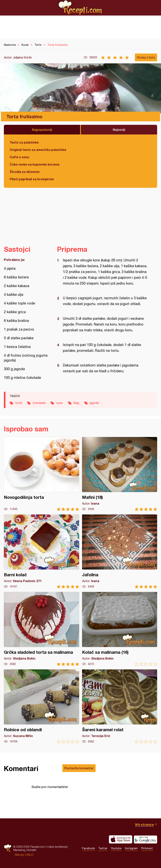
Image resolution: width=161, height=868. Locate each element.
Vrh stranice (144, 824)
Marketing (19, 850)
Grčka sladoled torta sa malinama (42, 629)
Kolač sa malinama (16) (120, 629)
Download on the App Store (121, 839)
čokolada (39, 403)
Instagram (131, 848)
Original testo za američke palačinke (38, 150)
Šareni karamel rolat (120, 706)
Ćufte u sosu (19, 157)
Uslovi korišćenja (57, 847)
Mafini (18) (120, 474)
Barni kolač (42, 551)
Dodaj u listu (146, 57)
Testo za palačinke (24, 142)
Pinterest (147, 848)
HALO (30, 855)
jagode (94, 403)
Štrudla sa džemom (25, 172)
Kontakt (32, 850)
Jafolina (120, 551)
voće (59, 403)
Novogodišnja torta (42, 474)
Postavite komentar (79, 768)
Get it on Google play (146, 839)
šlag (76, 403)
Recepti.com (80, 8)
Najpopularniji (42, 130)
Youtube (116, 848)
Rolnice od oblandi (42, 706)
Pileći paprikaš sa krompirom (32, 179)
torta (19, 403)
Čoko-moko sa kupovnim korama (35, 164)
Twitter (103, 848)
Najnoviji (119, 130)
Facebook (88, 848)
